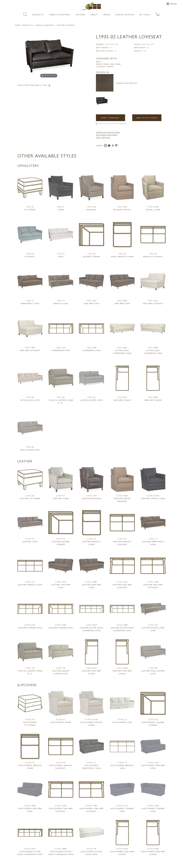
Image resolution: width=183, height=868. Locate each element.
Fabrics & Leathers (60, 14)
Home (18, 25)
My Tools (145, 14)
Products (38, 14)
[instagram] (106, 146)
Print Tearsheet (111, 118)
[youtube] (110, 146)
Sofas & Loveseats (45, 25)
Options (81, 14)
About (94, 14)
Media (107, 14)
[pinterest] (116, 146)
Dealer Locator (125, 14)
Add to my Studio (147, 118)
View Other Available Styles (34, 85)
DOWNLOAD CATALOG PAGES (108, 132)
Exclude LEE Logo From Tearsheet (113, 124)
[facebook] (113, 146)
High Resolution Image (107, 135)
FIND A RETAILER (103, 138)
